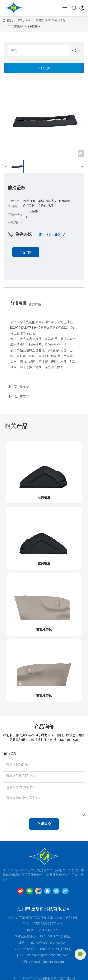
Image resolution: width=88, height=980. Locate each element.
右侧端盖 (44, 497)
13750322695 (41, 924)
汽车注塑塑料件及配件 (51, 21)
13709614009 (69, 740)
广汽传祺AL (16, 26)
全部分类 (44, 68)
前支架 (24, 396)
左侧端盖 (44, 563)
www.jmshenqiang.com (48, 961)
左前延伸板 (44, 629)
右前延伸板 (44, 695)
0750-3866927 (52, 234)
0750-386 (43, 930)
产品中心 (24, 21)
